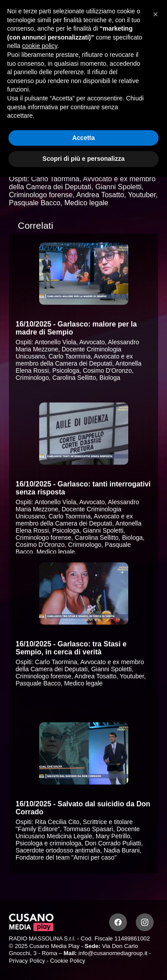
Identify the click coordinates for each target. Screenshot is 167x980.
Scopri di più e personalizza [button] (83, 159)
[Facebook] (118, 922)
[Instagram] (145, 922)
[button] (155, 14)
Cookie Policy (67, 961)
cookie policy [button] (39, 46)
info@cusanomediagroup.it (113, 953)
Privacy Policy (27, 961)
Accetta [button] (83, 138)
